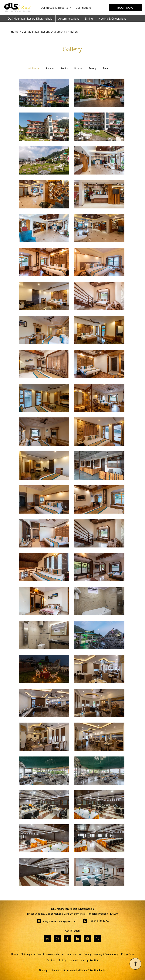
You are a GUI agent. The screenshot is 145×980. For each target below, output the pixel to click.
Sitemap (43, 970)
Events (106, 68)
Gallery (62, 960)
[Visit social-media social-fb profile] (67, 939)
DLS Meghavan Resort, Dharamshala (30, 18)
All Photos (34, 68)
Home (15, 32)
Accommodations (69, 18)
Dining (89, 18)
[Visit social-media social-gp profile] (87, 939)
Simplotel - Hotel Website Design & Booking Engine (79, 970)
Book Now (125, 7)
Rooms (78, 68)
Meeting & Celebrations (112, 18)
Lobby (64, 68)
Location (73, 960)
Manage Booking (90, 960)
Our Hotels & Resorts (56, 8)
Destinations (83, 7)
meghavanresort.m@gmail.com (60, 921)
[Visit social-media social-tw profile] (97, 939)
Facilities (51, 960)
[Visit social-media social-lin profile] (77, 939)
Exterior (50, 68)
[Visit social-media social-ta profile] (47, 939)
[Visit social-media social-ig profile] (57, 939)
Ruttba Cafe (127, 954)
